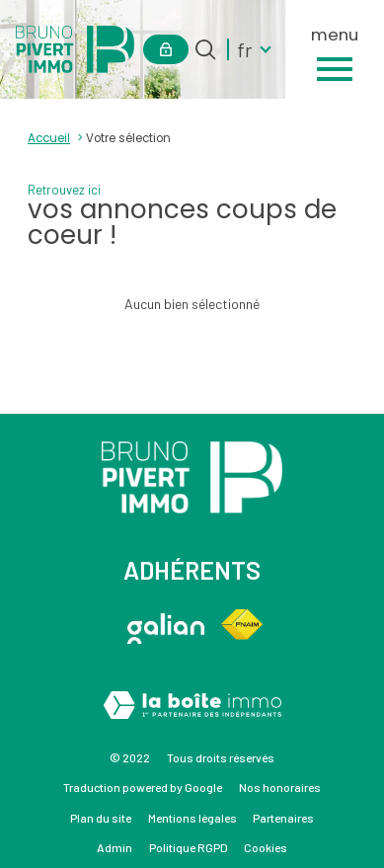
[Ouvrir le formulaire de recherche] (205, 49)
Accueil (49, 138)
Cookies (266, 847)
